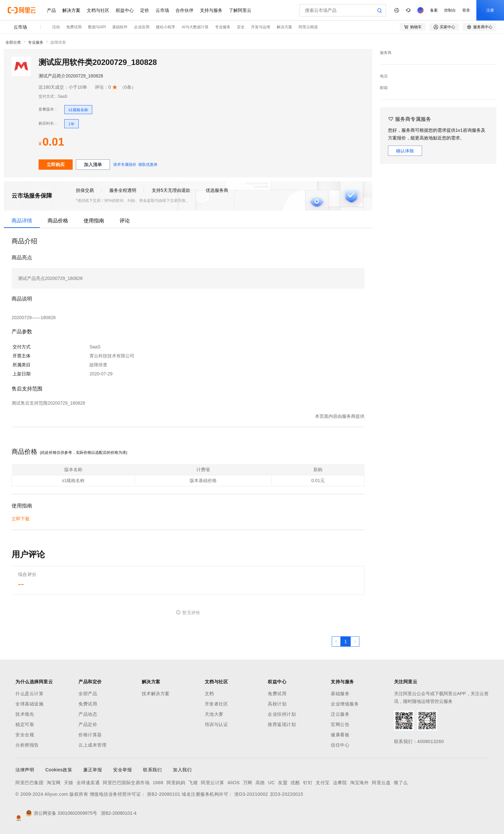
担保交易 (85, 190)
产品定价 (88, 724)
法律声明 (25, 770)
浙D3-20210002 (251, 794)
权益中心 (125, 10)
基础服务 (340, 694)
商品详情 (22, 221)
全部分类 (13, 42)
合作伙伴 (184, 10)
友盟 (283, 783)
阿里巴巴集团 (29, 783)
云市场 (162, 10)
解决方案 (71, 10)
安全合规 (25, 735)
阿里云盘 (381, 783)
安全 (241, 27)
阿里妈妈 (176, 783)
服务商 (386, 53)
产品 (51, 10)
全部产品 (88, 694)
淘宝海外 (359, 783)
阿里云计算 (213, 783)
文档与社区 (98, 10)
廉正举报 (93, 770)
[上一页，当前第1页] (336, 641)
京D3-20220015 (287, 794)
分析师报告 (27, 745)
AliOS (234, 783)
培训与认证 (216, 724)
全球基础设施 (29, 704)
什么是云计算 (29, 694)
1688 (158, 783)
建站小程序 (166, 27)
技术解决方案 (156, 694)
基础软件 (120, 27)
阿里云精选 (308, 27)
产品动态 (88, 714)
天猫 (69, 783)
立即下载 (21, 519)
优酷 (295, 783)
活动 (56, 27)
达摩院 (340, 783)
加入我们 (182, 770)
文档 (209, 694)
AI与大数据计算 (195, 27)
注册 (490, 10)
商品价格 (58, 221)
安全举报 (122, 770)
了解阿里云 (240, 10)
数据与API (97, 27)
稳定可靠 (25, 724)
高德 (260, 783)
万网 (248, 783)
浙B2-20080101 (164, 794)
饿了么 (401, 783)
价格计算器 (90, 735)
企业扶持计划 (282, 714)
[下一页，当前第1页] (355, 641)
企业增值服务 (345, 704)
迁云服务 (340, 714)
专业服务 (223, 27)
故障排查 (58, 42)
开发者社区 (216, 704)
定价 (145, 10)
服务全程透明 (123, 190)
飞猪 (193, 783)
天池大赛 (214, 714)
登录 (466, 10)
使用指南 (94, 221)
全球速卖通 (88, 783)
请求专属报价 (125, 165)
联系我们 (152, 770)
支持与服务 (211, 10)
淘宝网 (54, 783)
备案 (434, 10)
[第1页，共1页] (346, 641)
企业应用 (142, 27)
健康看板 (340, 735)
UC (271, 783)
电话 (384, 76)
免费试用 (74, 27)
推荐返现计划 (282, 724)
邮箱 (384, 88)
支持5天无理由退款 (171, 190)
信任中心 (340, 745)
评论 (125, 221)
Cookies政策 (59, 770)
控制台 (450, 10)
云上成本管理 (92, 745)
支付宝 (323, 783)
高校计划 (277, 704)
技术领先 (25, 714)
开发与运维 (261, 27)
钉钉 (308, 783)
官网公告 (340, 724)
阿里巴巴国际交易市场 (126, 783)
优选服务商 (217, 190)
